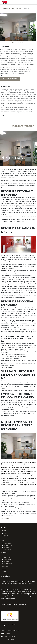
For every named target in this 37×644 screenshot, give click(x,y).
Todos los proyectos (10, 556)
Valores (6, 535)
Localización (5, 567)
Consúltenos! (5, 518)
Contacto (4, 571)
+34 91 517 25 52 (9, 639)
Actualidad (4, 569)
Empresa (4, 530)
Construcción (8, 544)
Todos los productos (8, 9)
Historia (6, 537)
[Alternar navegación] (34, 2)
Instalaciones (7, 549)
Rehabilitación (8, 545)
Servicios (19, 9)
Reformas (6, 547)
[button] (34, 27)
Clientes (6, 533)
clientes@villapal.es (9, 637)
